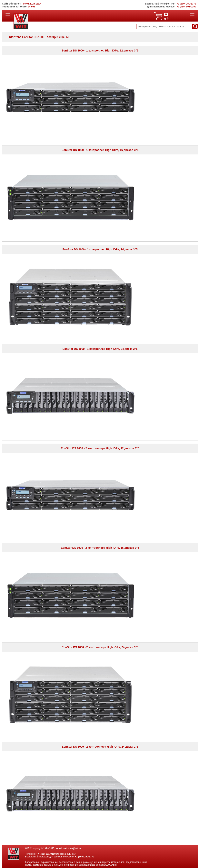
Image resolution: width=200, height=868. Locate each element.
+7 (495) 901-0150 (46, 854)
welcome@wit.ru (72, 848)
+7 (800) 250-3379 (84, 857)
